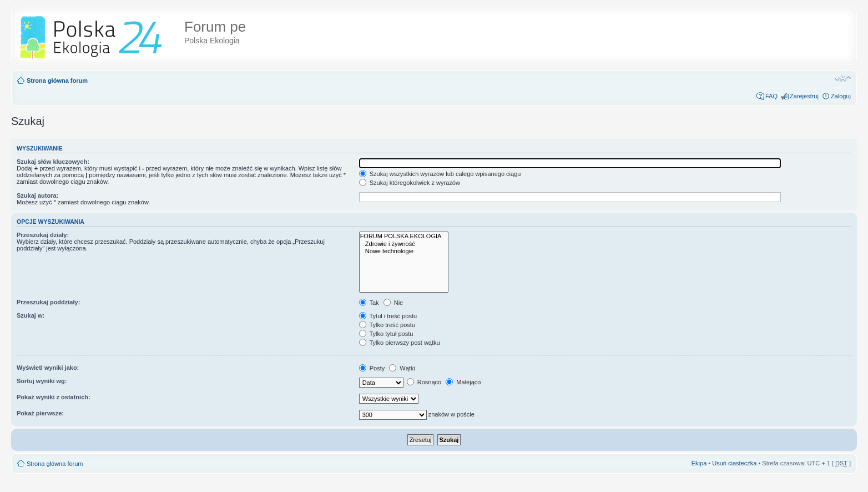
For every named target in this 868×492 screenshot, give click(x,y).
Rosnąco (424, 382)
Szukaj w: (31, 315)
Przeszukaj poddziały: (48, 302)
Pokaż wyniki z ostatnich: (54, 397)
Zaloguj (841, 96)
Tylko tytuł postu (386, 334)
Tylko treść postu (387, 325)
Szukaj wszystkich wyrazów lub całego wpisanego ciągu (440, 174)
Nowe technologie (404, 251)
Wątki (402, 368)
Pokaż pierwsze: (40, 413)
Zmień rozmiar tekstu (843, 78)
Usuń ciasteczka (734, 463)
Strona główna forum (57, 81)
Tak (369, 303)
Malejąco (463, 382)
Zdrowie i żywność (404, 244)
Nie (393, 303)
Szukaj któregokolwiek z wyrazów (410, 183)
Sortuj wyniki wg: (42, 381)
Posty (372, 368)
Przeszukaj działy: (43, 235)
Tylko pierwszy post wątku (400, 343)
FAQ (771, 96)
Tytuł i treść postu (388, 316)
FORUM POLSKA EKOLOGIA (404, 236)
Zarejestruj (804, 96)
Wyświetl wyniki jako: (48, 368)
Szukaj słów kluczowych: (53, 162)
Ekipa (699, 463)
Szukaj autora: (37, 195)
